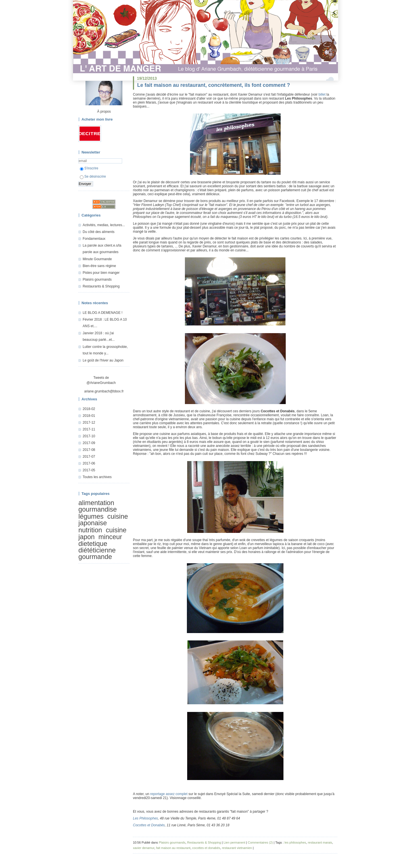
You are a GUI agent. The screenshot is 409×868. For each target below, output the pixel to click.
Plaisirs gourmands (97, 279)
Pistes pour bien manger (101, 273)
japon (86, 537)
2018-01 (89, 416)
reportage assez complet (169, 794)
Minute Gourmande (97, 259)
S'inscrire (89, 168)
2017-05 (89, 470)
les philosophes (295, 842)
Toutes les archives (97, 477)
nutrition (90, 530)
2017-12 (89, 423)
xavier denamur (144, 848)
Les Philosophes (145, 818)
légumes (91, 516)
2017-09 (89, 443)
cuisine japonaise (103, 520)
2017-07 (89, 457)
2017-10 (89, 436)
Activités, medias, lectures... (104, 225)
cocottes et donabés (206, 848)
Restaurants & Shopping (101, 286)
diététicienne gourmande (97, 553)
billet (322, 94)
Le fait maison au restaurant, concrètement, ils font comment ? (214, 85)
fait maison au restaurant (173, 848)
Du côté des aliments (99, 232)
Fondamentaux (94, 239)
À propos (104, 112)
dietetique (93, 544)
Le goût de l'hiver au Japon (103, 360)
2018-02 (89, 409)
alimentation (96, 503)
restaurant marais (320, 842)
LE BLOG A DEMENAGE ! (103, 313)
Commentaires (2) (260, 842)
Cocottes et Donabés (149, 825)
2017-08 (89, 450)
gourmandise (98, 509)
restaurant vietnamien (237, 848)
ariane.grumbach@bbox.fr (104, 391)
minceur (110, 537)
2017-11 (89, 429)
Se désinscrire (93, 176)
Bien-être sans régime (99, 266)
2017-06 (89, 463)
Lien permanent (234, 842)
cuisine (116, 530)
